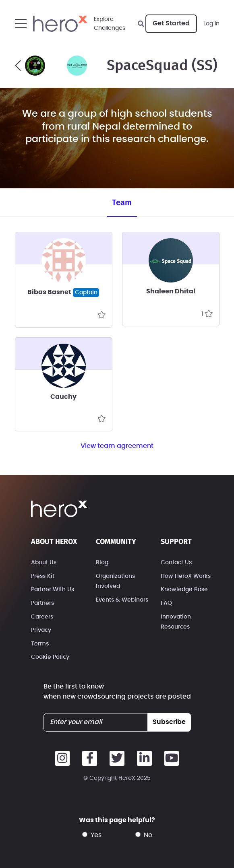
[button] (21, 24)
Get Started (171, 23)
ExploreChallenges (110, 24)
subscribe (169, 722)
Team (122, 203)
